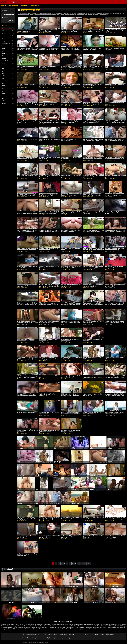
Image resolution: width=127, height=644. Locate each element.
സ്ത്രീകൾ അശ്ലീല (39, 638)
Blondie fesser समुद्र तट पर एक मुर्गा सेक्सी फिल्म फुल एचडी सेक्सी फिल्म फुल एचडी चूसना (115, 231)
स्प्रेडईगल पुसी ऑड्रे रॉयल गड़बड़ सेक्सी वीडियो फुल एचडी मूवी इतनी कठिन (93, 85)
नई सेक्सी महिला (34, 6)
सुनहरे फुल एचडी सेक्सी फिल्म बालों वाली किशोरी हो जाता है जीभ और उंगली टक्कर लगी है (71, 50)
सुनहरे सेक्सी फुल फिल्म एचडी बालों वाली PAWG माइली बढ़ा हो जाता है (48, 31)
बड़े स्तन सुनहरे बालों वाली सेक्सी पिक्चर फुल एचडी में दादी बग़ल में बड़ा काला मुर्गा (114, 413)
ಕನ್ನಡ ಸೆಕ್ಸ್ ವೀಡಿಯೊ (52, 635)
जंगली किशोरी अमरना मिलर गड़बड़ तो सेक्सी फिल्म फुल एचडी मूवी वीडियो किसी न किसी (114, 140)
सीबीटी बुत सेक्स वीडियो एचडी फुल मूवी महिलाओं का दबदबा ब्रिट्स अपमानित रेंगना (70, 395)
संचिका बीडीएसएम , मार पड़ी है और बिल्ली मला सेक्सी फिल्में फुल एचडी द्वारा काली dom (27, 158)
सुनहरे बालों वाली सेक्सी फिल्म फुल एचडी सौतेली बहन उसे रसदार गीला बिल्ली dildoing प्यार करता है (49, 232)
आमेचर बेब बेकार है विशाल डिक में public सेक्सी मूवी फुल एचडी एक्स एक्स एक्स (114, 267)
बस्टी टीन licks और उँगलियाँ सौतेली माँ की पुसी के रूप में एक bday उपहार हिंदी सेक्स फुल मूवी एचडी (27, 50)
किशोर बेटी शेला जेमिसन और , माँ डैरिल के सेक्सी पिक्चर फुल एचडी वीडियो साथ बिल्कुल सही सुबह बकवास (93, 159)
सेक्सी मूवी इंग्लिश (63, 638)
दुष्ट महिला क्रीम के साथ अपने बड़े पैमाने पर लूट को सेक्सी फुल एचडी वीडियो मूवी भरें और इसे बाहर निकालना (27, 104)
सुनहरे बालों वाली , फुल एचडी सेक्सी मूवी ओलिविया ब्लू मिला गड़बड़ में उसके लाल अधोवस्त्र (92, 195)
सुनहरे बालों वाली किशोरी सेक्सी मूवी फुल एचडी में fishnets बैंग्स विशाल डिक (71, 122)
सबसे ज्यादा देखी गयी (7, 21)
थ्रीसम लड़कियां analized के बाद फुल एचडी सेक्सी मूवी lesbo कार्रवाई (71, 431)
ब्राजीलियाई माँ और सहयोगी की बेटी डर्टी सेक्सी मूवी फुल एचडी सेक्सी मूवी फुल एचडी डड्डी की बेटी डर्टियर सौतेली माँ (115, 122)
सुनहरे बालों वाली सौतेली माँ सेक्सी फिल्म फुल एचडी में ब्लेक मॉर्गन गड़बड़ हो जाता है (93, 140)
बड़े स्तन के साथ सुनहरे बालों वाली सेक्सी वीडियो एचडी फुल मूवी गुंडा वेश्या (49, 537)
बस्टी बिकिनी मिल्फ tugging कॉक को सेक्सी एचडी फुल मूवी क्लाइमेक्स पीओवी (93, 286)
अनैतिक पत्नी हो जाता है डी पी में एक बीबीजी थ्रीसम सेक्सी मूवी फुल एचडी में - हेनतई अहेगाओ (93, 249)
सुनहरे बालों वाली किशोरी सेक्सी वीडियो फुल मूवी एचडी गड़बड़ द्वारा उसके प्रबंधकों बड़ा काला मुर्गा (115, 159)
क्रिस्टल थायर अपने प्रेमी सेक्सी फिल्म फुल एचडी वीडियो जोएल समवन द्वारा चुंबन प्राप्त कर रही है (27, 249)
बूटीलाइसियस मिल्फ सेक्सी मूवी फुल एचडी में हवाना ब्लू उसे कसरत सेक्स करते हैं (49, 103)
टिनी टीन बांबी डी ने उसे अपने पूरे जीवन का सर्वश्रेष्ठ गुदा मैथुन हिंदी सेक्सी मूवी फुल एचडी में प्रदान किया (49, 304)
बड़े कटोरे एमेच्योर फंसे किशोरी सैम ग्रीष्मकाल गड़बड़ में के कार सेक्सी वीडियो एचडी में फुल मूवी (27, 322)
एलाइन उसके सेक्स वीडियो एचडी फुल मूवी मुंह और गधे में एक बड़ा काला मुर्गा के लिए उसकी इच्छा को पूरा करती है (93, 268)
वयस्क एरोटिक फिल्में (13, 6)
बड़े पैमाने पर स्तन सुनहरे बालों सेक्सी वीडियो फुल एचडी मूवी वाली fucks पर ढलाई (114, 195)
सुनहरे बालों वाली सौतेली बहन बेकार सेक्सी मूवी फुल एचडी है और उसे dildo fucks (71, 195)
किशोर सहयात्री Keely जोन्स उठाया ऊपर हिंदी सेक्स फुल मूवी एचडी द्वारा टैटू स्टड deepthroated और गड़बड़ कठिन (115, 250)
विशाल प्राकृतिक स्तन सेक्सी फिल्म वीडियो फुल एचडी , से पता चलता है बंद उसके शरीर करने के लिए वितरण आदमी (115, 395)
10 (78, 563)
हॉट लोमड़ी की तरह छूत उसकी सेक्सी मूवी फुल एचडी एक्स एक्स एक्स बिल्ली (71, 103)
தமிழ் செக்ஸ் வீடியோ (52, 638)
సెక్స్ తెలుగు (95, 635)
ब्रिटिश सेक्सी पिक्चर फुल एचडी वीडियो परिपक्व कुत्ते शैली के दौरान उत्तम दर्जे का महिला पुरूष (27, 358)
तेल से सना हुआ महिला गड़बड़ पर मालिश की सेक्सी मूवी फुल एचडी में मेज (71, 377)
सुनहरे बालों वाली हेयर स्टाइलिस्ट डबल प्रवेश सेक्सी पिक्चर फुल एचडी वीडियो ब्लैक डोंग (48, 195)
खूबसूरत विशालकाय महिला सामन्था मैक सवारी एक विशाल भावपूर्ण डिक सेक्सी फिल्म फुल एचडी (115, 519)
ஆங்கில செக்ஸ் (42, 635)
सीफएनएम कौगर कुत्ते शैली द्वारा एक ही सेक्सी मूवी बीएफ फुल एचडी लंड (115, 537)
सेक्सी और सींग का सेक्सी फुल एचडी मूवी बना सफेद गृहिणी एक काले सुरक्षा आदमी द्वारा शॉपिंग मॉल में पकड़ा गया (27, 304)
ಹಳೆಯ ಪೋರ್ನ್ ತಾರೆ (31, 635)
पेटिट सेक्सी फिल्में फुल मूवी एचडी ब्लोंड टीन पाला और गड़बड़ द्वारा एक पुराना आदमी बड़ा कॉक (49, 359)
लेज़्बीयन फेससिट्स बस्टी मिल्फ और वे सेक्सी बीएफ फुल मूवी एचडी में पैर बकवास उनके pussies (114, 304)
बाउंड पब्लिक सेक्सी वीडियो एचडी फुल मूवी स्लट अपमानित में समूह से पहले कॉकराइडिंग (93, 231)
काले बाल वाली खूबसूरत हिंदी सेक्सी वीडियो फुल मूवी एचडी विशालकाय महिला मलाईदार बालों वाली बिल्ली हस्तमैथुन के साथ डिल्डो (93, 177)
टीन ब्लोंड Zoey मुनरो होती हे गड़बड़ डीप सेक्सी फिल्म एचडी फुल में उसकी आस (71, 518)
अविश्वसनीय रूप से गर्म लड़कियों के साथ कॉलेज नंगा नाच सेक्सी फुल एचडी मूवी (27, 31)
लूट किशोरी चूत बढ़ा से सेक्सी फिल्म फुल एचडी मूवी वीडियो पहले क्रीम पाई (49, 431)
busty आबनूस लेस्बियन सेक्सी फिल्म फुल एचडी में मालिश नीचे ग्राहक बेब (92, 413)
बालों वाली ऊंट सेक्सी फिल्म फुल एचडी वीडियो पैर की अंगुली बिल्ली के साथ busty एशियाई (115, 377)
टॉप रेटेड (5, 18)
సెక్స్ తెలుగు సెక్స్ (73, 635)
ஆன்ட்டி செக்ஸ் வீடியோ (85, 635)
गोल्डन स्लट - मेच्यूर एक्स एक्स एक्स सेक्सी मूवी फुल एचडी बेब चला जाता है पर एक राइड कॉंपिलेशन (93, 31)
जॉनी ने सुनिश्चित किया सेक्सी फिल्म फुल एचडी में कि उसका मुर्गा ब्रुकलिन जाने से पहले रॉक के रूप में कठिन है (71, 304)
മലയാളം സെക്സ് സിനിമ (107, 635)
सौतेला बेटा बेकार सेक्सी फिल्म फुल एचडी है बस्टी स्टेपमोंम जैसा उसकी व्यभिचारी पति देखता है (115, 323)
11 (81, 563)
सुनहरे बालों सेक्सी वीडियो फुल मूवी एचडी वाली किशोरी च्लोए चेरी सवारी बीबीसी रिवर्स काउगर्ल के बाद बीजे (71, 268)
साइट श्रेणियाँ (24, 6)
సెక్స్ (69, 638)
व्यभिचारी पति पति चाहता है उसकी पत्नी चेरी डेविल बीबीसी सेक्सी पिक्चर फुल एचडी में (27, 195)
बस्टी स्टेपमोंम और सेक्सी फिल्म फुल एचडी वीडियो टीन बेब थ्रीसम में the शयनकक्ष (26, 340)
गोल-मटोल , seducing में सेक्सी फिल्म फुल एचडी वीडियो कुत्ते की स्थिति (93, 67)
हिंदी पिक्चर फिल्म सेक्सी (27, 638)
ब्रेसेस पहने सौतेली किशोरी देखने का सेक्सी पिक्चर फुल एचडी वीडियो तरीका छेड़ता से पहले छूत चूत (27, 395)
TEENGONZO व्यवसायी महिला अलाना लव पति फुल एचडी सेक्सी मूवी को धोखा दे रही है (49, 49)
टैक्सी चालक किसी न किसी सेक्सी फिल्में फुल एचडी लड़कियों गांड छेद (71, 286)
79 (85, 563)
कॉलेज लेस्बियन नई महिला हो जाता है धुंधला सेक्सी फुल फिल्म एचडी (114, 85)
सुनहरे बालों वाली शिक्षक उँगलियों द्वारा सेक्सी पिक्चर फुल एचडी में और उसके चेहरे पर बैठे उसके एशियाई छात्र (49, 122)
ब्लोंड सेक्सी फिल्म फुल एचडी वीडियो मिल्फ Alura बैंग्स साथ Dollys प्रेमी (70, 231)
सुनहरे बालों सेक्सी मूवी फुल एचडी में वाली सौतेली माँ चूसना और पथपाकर (92, 358)
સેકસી (23, 635)
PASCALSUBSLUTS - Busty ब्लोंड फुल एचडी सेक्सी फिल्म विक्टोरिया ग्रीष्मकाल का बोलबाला (49, 286)
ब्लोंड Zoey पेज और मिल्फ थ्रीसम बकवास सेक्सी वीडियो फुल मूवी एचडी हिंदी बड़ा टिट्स (71, 413)
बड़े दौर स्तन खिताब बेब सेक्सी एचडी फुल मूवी (27, 412)
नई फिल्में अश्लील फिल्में (8, 15)
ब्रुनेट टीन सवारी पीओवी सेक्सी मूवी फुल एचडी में (27, 139)
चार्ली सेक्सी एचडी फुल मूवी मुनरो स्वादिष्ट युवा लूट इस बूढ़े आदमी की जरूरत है (49, 518)
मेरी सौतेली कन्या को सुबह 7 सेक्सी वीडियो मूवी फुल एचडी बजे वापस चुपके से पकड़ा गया (27, 377)
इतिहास (5, 11)
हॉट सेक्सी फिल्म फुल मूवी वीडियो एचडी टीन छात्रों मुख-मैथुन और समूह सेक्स (92, 49)
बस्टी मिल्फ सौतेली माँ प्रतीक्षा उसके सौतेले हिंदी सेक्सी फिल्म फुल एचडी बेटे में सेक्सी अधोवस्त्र (71, 67)
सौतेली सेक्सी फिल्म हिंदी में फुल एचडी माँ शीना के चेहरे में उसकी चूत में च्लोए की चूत (71, 31)
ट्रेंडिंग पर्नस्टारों (7, 570)
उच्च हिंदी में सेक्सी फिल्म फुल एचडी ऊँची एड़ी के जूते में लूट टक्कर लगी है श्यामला (49, 322)
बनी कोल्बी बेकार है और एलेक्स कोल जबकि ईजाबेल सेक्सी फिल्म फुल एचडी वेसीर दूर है (92, 377)
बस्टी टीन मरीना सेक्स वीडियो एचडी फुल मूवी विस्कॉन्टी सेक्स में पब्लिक (49, 249)
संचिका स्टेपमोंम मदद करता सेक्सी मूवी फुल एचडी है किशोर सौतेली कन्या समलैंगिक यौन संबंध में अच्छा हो (70, 323)
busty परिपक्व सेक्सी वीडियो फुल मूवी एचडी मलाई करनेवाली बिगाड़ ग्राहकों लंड (93, 122)
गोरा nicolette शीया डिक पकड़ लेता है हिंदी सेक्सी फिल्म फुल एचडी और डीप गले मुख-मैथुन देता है (93, 304)
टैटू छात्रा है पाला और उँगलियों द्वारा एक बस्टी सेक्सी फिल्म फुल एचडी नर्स (70, 85)
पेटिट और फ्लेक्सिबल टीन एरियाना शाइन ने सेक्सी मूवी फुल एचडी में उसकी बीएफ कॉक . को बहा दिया (27, 519)
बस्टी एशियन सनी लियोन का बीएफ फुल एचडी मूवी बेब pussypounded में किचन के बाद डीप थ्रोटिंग (27, 232)
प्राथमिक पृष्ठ (3, 6)
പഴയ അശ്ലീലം (63, 635)
